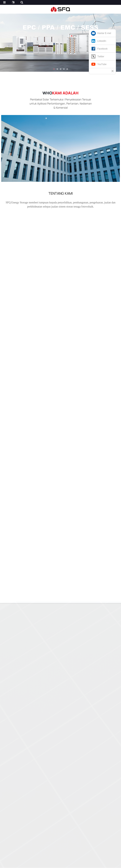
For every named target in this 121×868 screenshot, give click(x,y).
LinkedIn (102, 41)
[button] (54, 69)
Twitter (101, 57)
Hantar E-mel (104, 33)
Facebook (102, 49)
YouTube (102, 64)
